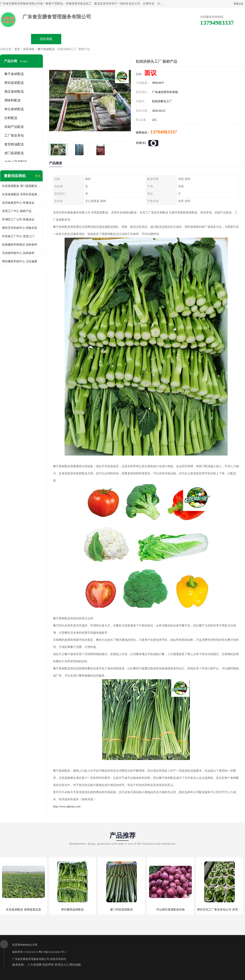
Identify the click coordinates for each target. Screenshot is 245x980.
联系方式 (199, 39)
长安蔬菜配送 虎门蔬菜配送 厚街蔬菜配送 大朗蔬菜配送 (21, 186)
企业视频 (77, 39)
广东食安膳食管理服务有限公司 (31, 959)
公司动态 (138, 39)
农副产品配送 (14, 127)
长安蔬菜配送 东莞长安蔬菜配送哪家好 (21, 194)
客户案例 (169, 39)
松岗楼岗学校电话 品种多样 (20, 245)
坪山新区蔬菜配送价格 (170, 910)
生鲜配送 (11, 118)
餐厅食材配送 (46, 49)
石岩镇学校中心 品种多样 (18, 253)
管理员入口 (62, 965)
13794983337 (164, 132)
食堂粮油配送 (14, 144)
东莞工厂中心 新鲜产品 (17, 211)
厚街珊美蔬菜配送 (72, 910)
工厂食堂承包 (14, 135)
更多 (38, 176)
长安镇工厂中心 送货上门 (18, 236)
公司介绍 (107, 39)
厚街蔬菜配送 (14, 83)
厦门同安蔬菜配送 (121, 910)
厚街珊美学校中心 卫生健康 (20, 261)
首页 (17, 49)
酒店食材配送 (14, 91)
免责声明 (48, 965)
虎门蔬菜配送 (14, 153)
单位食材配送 (14, 109)
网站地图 (75, 965)
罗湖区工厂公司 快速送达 (18, 219)
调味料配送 (12, 100)
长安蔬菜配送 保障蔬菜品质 (23, 910)
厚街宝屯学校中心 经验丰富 (20, 228)
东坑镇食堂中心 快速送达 (18, 203)
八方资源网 (35, 965)
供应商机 (46, 39)
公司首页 (16, 39)
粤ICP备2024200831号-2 (52, 952)
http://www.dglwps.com (67, 807)
